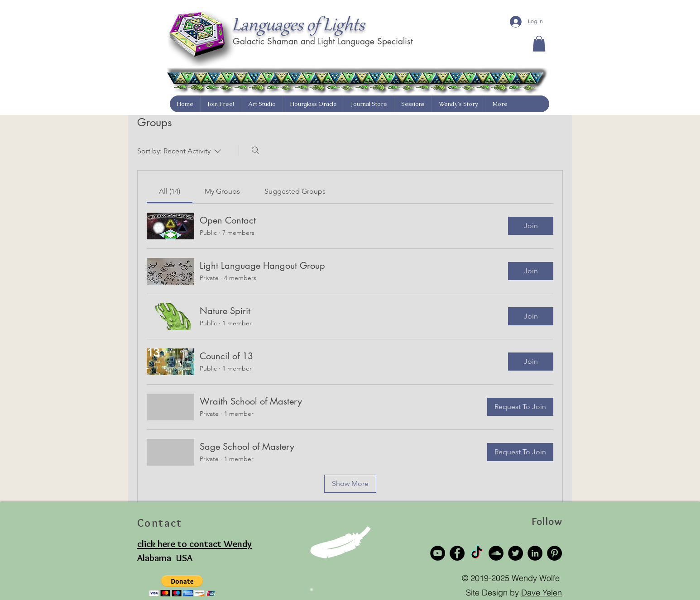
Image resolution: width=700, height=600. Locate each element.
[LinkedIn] (535, 553)
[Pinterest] (554, 553)
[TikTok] (477, 553)
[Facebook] (457, 553)
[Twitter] (515, 553)
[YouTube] (438, 553)
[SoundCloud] (496, 553)
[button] (539, 44)
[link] (170, 191)
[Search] (255, 150)
